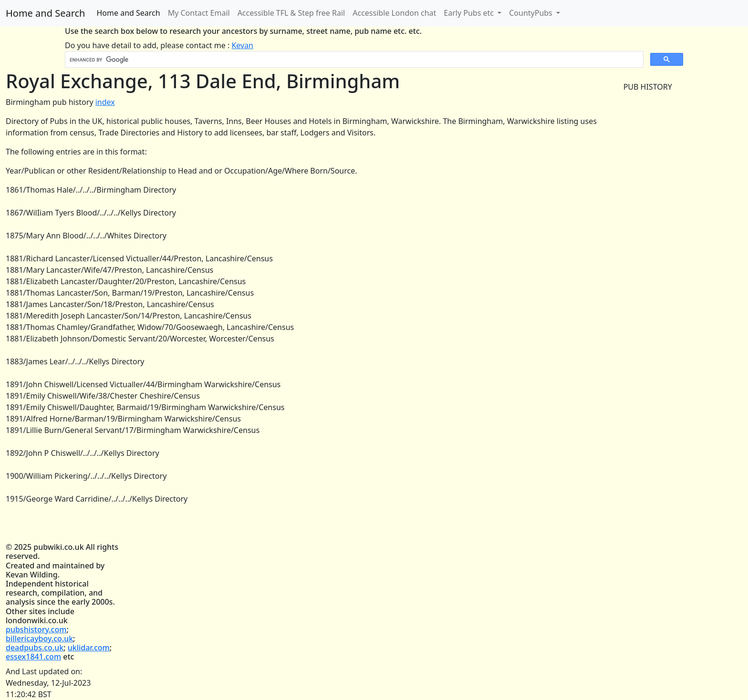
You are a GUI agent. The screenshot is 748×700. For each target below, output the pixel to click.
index (105, 102)
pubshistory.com (36, 629)
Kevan (242, 45)
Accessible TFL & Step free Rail (291, 13)
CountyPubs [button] (532, 13)
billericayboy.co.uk (39, 638)
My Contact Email (199, 13)
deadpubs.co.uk (35, 648)
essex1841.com (33, 657)
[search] (353, 60)
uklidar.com (89, 648)
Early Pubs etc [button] (470, 13)
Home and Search (45, 13)
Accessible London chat (394, 13)
